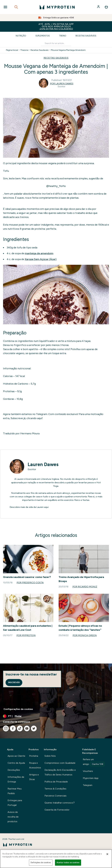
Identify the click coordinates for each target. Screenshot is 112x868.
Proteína (34, 756)
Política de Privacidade (56, 782)
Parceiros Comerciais (55, 796)
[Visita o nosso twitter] (34, 728)
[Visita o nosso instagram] (6, 728)
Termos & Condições (55, 789)
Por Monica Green (85, 635)
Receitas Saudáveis (86, 36)
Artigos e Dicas (34, 777)
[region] (56, 859)
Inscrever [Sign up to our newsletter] (14, 682)
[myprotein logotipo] (57, 7)
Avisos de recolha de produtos (13, 817)
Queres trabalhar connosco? (60, 803)
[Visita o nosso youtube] (27, 728)
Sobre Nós (50, 756)
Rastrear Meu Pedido (15, 791)
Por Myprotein (26, 635)
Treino (63, 36)
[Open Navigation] (5, 7)
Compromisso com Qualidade (60, 763)
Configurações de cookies (18, 709)
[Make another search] (56, 44)
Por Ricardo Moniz (85, 587)
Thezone (24, 50)
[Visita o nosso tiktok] (20, 728)
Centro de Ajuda (16, 763)
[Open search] (16, 7)
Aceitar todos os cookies (68, 863)
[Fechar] (107, 854)
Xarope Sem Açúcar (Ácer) (41, 259)
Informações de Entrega (16, 779)
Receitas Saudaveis (40, 50)
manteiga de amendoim (39, 253)
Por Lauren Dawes (62, 84)
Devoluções (14, 770)
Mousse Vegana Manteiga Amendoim (68, 50)
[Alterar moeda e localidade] (56, 716)
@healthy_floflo (56, 186)
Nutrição (21, 36)
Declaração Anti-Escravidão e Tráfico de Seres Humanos (60, 772)
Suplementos (43, 36)
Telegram (88, 785)
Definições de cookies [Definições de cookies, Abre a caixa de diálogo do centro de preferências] (41, 863)
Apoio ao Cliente (16, 756)
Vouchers (88, 771)
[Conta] (99, 7)
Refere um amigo (94, 762)
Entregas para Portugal (15, 803)
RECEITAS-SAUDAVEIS (56, 58)
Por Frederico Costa (30, 583)
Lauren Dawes (43, 464)
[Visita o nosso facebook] (13, 728)
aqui (46, 507)
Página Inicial (12, 50)
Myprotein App (91, 778)
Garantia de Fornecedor (57, 810)
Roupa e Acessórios (35, 765)
